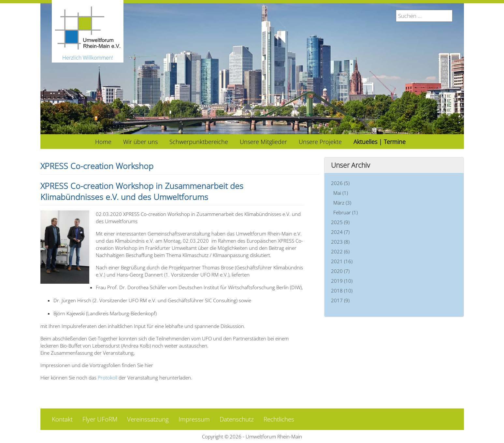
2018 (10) (342, 291)
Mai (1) (341, 193)
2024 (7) (340, 232)
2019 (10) (342, 281)
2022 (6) (340, 251)
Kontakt (62, 419)
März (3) (342, 203)
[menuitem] (103, 142)
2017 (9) (340, 300)
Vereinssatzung (148, 419)
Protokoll (108, 378)
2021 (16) (342, 261)
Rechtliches (279, 419)
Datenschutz (237, 419)
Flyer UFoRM (100, 419)
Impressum (194, 419)
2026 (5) (340, 183)
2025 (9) (340, 222)
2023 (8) (340, 242)
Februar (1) (346, 212)
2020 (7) (340, 271)
